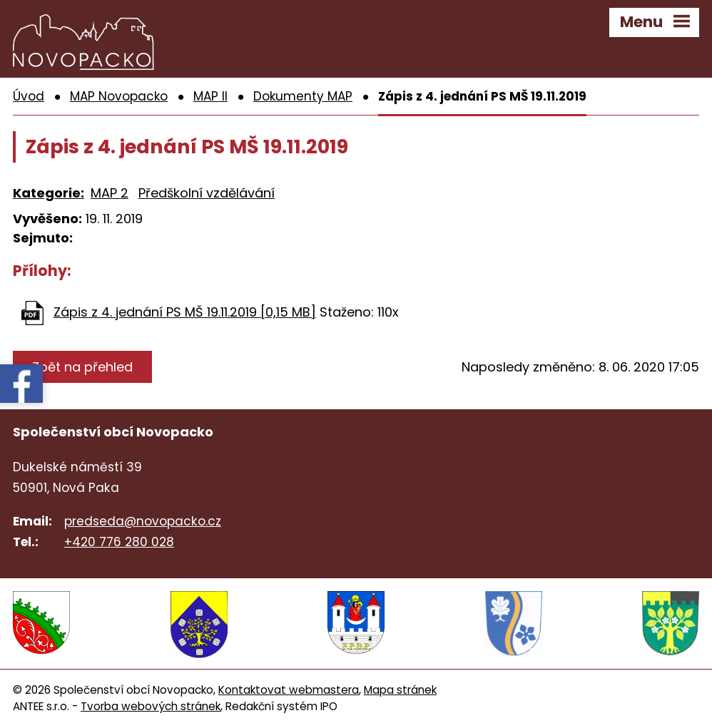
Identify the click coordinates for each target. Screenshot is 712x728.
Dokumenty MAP (303, 96)
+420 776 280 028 (119, 542)
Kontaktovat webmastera (289, 690)
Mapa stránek (400, 690)
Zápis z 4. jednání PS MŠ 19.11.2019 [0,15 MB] (185, 312)
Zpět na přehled (82, 367)
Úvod (29, 96)
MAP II (210, 96)
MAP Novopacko (119, 96)
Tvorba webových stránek (151, 706)
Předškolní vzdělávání (207, 193)
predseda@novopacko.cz (143, 521)
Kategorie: (49, 193)
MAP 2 (110, 193)
